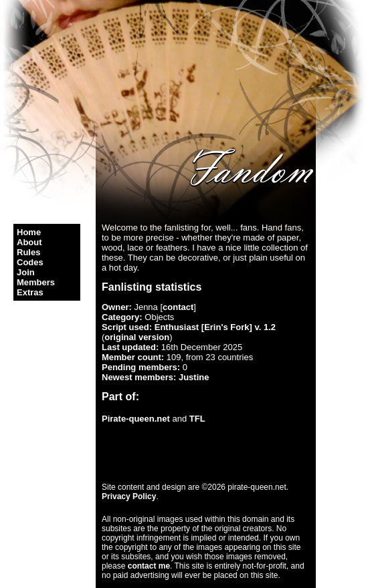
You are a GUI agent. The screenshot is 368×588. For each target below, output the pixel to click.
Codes (30, 262)
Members (36, 282)
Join (26, 272)
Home (29, 232)
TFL (197, 419)
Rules (28, 252)
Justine (194, 377)
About (29, 242)
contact (178, 307)
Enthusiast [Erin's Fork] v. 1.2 (215, 327)
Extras (30, 292)
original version (137, 337)
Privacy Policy (129, 496)
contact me (149, 566)
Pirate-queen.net (136, 419)
